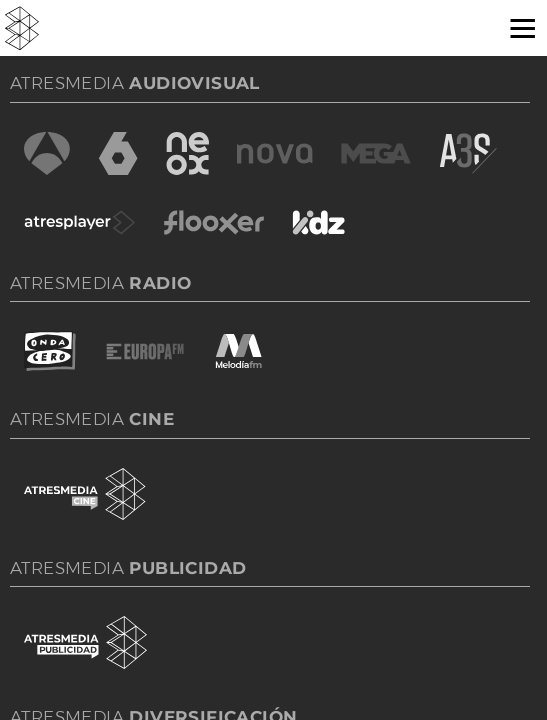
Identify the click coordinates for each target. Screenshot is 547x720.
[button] (515, 27)
